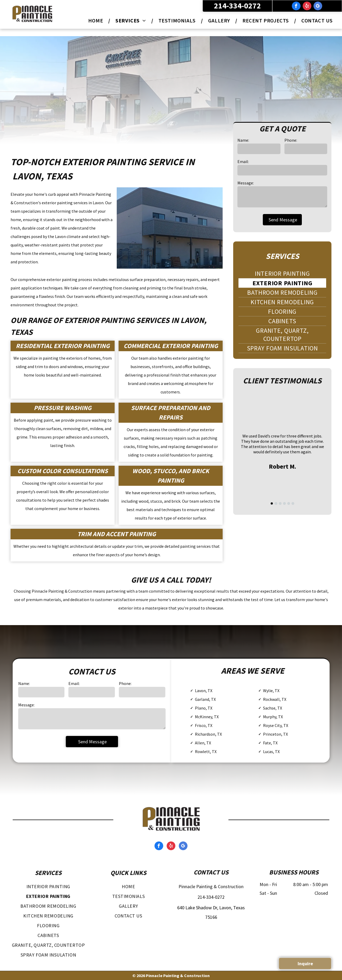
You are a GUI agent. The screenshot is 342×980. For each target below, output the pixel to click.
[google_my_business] (318, 7)
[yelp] (307, 7)
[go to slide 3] (280, 503)
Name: (243, 140)
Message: (246, 183)
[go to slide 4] (284, 503)
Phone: (291, 140)
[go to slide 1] (272, 503)
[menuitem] (97, 20)
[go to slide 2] (276, 503)
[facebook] (296, 7)
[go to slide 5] (289, 503)
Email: (243, 161)
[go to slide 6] (293, 503)
